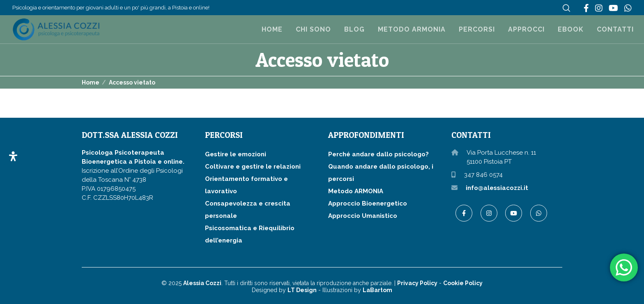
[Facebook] (586, 8)
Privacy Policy (417, 283)
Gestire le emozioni (236, 154)
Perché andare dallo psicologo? (378, 154)
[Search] (566, 8)
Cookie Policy (463, 283)
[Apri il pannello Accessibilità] (13, 156)
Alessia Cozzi (202, 283)
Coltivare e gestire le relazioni (253, 167)
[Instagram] (599, 8)
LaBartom (377, 290)
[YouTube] (613, 8)
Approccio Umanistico (363, 216)
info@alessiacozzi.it (497, 188)
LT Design (302, 290)
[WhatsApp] (628, 8)
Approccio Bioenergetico (368, 203)
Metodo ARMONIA (356, 191)
